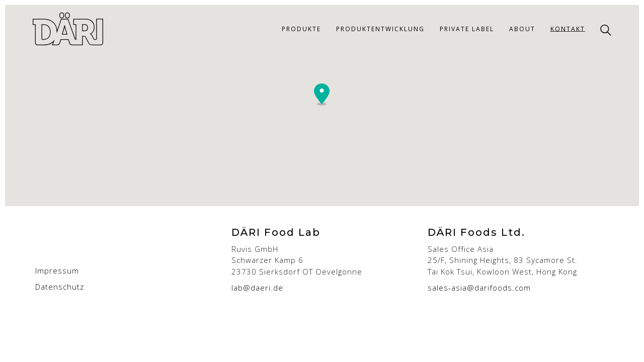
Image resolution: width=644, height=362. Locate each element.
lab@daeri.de (257, 288)
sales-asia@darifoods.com (479, 288)
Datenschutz (60, 287)
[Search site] (606, 30)
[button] (322, 95)
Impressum (57, 270)
